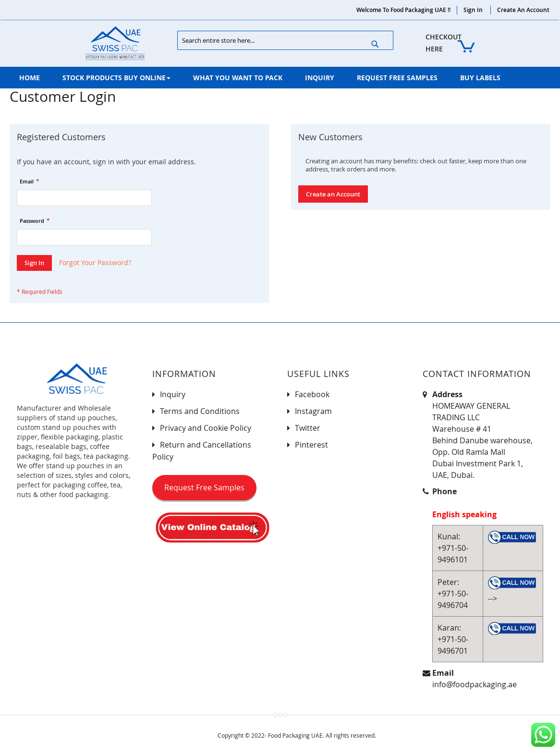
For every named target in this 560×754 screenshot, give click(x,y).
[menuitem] (30, 78)
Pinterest (311, 445)
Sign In (473, 10)
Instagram (313, 411)
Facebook (312, 394)
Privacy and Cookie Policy (206, 428)
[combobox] (285, 40)
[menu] (280, 78)
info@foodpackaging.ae (475, 684)
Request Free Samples (204, 487)
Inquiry (173, 394)
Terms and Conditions (200, 411)
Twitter (308, 428)
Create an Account (523, 10)
